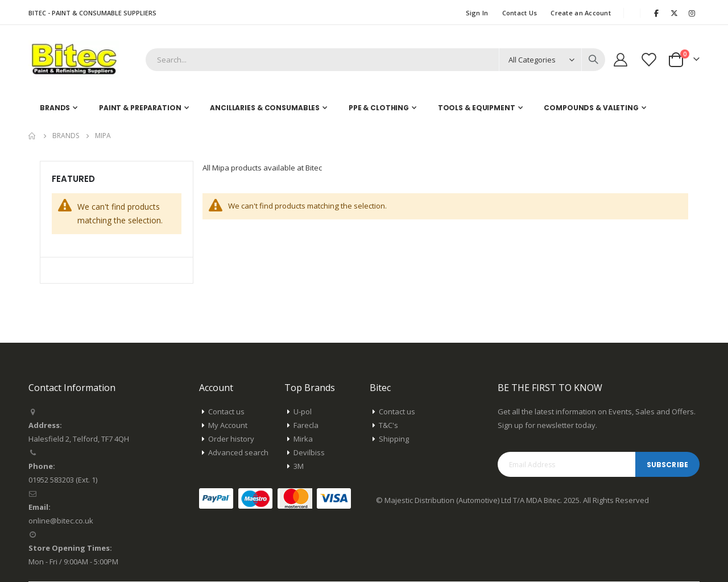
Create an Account (581, 13)
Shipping (394, 439)
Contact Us (520, 13)
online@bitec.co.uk (61, 521)
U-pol (303, 411)
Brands (66, 136)
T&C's (388, 425)
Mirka (303, 439)
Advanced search (238, 452)
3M (299, 466)
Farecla (306, 425)
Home (32, 136)
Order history (231, 439)
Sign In (477, 13)
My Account (228, 425)
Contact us (226, 411)
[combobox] (375, 60)
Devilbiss (309, 452)
